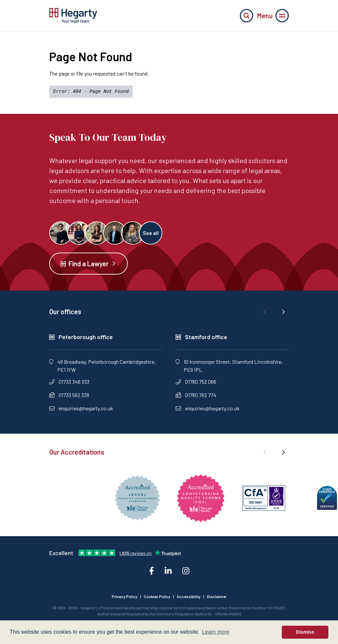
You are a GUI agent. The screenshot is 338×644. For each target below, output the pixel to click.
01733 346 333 (69, 382)
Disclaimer (217, 596)
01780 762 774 (196, 395)
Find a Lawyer (88, 264)
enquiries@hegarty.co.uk (81, 408)
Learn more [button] (216, 632)
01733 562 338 (69, 395)
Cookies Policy (157, 596)
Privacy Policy (125, 596)
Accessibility (189, 596)
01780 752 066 (196, 382)
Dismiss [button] (305, 632)
